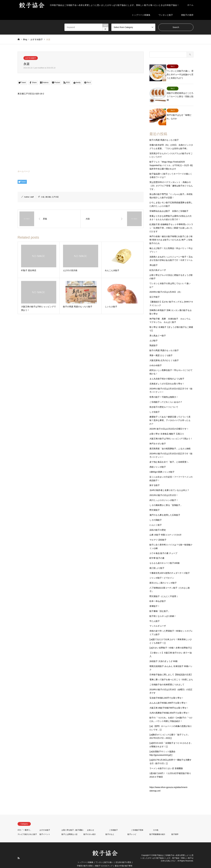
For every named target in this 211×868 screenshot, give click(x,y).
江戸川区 (55, 197)
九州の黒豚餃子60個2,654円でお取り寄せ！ (170, 707)
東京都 (48, 197)
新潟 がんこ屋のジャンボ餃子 (163, 577)
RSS (19, 852)
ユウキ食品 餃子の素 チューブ (163, 547)
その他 (156, 824)
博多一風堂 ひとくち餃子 (161, 349)
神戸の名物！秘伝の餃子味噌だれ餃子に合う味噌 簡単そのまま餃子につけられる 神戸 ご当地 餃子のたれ (171, 234)
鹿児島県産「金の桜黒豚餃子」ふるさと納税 (170, 443)
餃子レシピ (132, 828)
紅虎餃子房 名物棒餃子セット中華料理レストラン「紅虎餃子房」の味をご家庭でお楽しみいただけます (171, 222)
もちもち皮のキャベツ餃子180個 (164, 557)
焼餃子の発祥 (187, 15)
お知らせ (91, 824)
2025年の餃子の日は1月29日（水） (166, 286)
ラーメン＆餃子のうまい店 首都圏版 (166, 762)
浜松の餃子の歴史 (158, 524)
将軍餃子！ (155, 600)
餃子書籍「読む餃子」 (160, 605)
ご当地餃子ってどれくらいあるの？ (166, 396)
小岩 (43, 197)
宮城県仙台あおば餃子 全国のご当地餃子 (169, 205)
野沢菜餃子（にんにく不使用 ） (164, 590)
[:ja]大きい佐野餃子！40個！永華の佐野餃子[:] (171, 642)
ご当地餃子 (113, 824)
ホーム (190, 5)
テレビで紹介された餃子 (27, 828)
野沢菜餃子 (155, 504)
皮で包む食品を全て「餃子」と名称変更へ (169, 456)
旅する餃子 (155, 479)
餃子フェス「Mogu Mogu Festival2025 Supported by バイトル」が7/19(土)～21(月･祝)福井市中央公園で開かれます (171, 159)
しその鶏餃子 (156, 514)
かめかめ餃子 (156, 359)
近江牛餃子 (155, 291)
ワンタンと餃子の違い (104, 856)
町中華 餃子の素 (157, 552)
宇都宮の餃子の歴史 (85, 860)
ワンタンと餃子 (166, 15)
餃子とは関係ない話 (69, 828)
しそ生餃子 (155, 406)
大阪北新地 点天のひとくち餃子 (164, 354)
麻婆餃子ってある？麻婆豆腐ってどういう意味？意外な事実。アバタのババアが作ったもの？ (170, 414)
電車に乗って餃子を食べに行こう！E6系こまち (171, 674)
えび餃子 (154, 335)
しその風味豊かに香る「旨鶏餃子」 (166, 499)
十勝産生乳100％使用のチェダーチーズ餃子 (170, 567)
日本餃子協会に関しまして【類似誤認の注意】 (171, 669)
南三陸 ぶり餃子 (157, 562)
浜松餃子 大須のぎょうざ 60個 (163, 655)
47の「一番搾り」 (25, 824)
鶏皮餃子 (154, 340)
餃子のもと (110, 828)
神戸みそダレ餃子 (158, 438)
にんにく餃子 (156, 519)
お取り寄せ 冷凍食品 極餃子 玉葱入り (167, 428)
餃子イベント (45, 828)
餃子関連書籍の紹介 (157, 828)
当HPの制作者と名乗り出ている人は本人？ (169, 484)
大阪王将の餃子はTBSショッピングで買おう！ (171, 433)
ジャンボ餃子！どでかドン (162, 572)
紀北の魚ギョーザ (158, 264)
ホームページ (24, 171)
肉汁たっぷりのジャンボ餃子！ (164, 494)
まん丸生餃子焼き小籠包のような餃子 (167, 373)
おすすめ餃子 (31, 58)
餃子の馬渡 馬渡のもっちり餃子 (164, 134)
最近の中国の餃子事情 (124, 860)
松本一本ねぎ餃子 (158, 595)
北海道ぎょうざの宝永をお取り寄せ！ (167, 378)
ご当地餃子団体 (137, 824)
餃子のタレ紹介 (90, 828)
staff (32, 197)
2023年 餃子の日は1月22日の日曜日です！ (169, 423)
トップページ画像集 (141, 15)
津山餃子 (154, 259)
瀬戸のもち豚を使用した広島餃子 (165, 509)
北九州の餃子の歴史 (123, 856)
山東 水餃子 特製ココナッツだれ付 (165, 529)
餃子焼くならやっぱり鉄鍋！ (163, 610)
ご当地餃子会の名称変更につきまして (167, 679)
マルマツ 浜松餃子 (158, 534)
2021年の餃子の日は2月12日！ (164, 489)
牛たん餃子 (155, 615)
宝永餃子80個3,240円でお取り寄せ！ (167, 692)
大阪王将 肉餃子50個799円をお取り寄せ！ (169, 702)
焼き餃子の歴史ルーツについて (164, 401)
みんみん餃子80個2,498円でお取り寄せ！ (169, 697)
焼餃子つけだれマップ (104, 860)
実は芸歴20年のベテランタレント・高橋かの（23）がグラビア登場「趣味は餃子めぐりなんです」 (171, 180)
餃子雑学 (175, 828)
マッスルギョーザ (158, 620)
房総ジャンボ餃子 (158, 461)
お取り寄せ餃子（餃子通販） (73, 824)
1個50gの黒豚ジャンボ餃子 (162, 466)
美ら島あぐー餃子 (158, 330)
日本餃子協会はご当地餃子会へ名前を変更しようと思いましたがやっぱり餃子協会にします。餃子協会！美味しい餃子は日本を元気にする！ (167, 852)
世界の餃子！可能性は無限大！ (164, 391)
